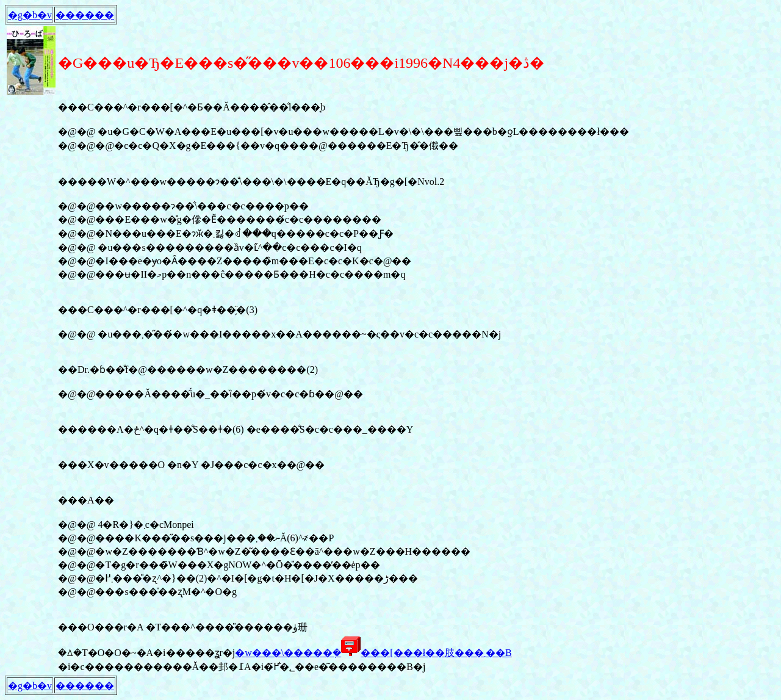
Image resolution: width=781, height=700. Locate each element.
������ (85, 15)
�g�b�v (30, 15)
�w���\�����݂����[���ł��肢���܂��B (373, 653)
